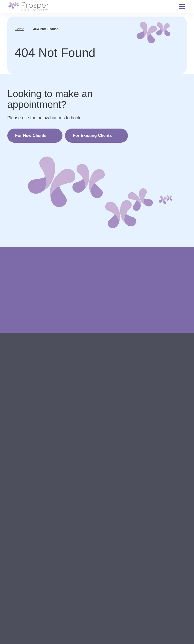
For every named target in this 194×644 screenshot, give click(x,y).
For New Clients (31, 135)
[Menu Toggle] (182, 6)
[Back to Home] (29, 7)
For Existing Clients (92, 135)
